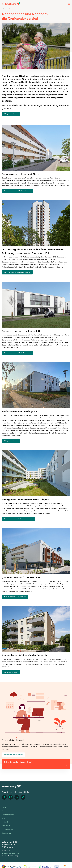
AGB (4, 818)
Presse (4, 807)
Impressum (6, 826)
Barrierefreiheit (7, 829)
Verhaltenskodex (8, 815)
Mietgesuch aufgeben (11, 114)
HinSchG (5, 822)
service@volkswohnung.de (11, 853)
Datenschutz (6, 833)
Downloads (6, 811)
